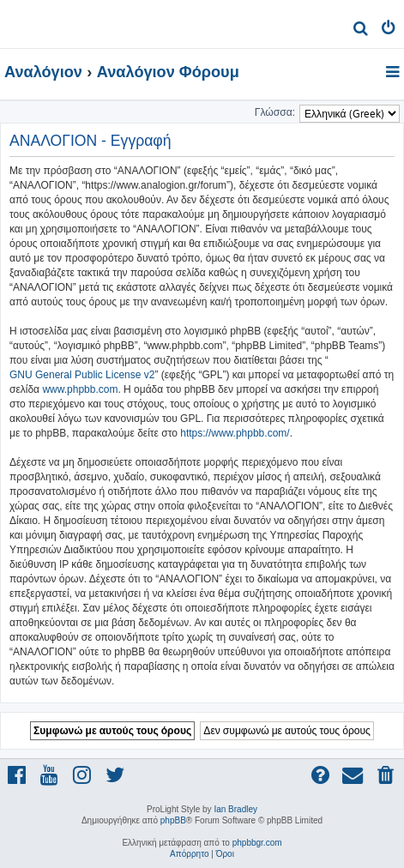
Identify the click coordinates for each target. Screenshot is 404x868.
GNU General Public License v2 (82, 375)
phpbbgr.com (257, 843)
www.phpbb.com (80, 389)
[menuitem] (361, 30)
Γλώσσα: (275, 112)
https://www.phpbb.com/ (235, 433)
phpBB (173, 820)
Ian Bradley (235, 809)
